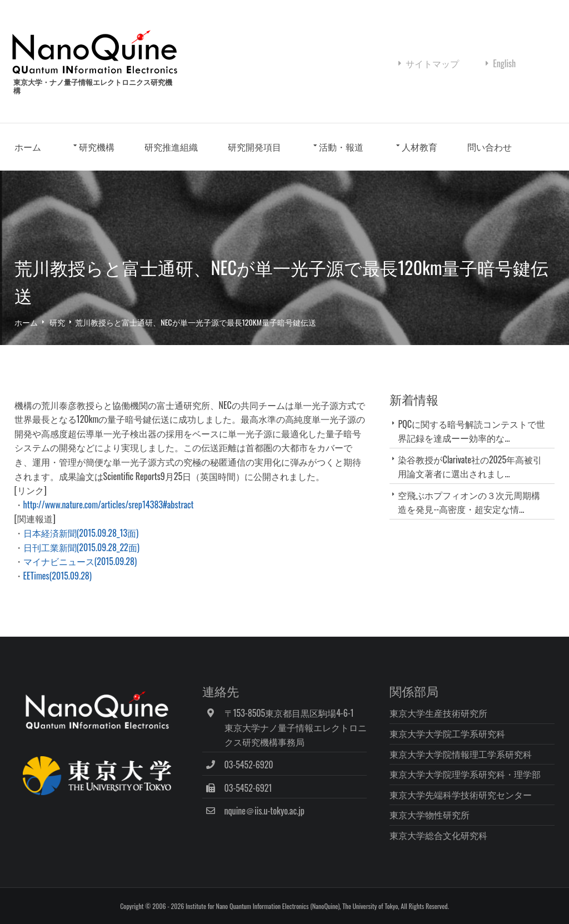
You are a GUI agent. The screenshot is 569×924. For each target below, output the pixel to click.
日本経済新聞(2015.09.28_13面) (81, 533)
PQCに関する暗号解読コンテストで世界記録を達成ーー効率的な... (471, 431)
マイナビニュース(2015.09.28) (80, 561)
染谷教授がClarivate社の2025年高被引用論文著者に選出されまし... (470, 466)
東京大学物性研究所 (430, 815)
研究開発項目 (254, 147)
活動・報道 (341, 147)
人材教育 (420, 147)
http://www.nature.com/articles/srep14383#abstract (109, 505)
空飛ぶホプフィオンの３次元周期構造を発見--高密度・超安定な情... (469, 502)
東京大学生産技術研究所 (438, 713)
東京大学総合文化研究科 (438, 835)
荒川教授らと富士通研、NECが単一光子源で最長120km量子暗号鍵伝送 (196, 322)
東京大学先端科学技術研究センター (461, 795)
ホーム (28, 147)
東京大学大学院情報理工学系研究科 (461, 754)
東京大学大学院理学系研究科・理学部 (465, 774)
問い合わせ (490, 147)
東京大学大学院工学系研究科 (447, 733)
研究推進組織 (171, 147)
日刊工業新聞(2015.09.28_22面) (81, 547)
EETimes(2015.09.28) (58, 576)
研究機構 (97, 147)
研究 (57, 322)
